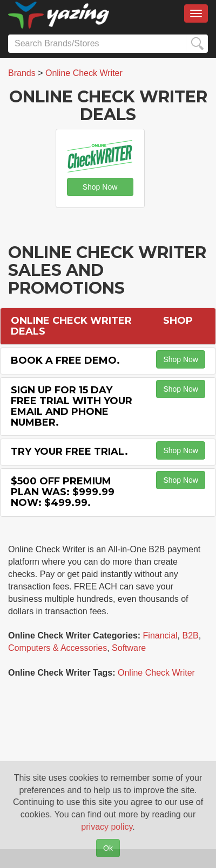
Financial (160, 636)
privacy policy (107, 827)
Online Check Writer (156, 673)
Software (129, 648)
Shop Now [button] (100, 187)
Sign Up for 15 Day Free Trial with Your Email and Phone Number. (72, 406)
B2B (190, 636)
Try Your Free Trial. (69, 452)
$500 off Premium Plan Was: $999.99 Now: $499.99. (63, 492)
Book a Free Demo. (65, 360)
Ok (108, 848)
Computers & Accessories (58, 648)
